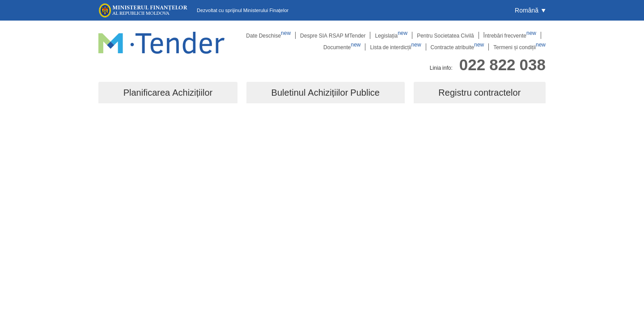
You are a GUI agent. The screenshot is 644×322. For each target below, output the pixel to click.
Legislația (391, 35)
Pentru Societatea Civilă (445, 35)
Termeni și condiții (519, 47)
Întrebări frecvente (510, 35)
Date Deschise (268, 35)
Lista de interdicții (395, 47)
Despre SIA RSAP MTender (333, 35)
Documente (342, 47)
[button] (530, 10)
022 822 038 (502, 64)
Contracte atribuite (458, 47)
